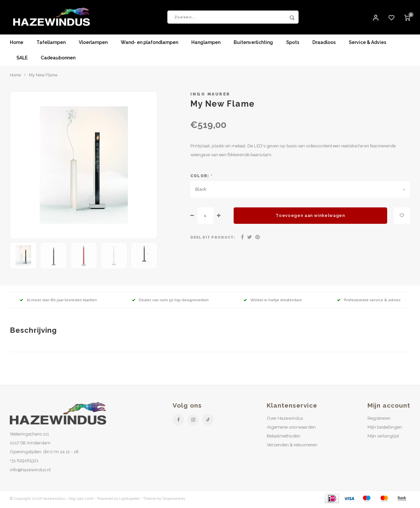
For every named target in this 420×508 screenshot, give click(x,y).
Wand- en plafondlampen (149, 44)
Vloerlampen (93, 44)
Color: (201, 178)
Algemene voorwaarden (291, 429)
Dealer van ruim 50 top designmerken (170, 302)
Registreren (379, 420)
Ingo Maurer (210, 96)
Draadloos (324, 44)
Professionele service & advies (369, 302)
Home (17, 44)
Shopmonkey (174, 500)
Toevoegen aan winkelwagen (310, 217)
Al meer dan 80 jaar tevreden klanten (58, 302)
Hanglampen (206, 44)
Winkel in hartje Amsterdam (273, 302)
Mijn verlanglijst (383, 437)
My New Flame (43, 77)
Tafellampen (51, 44)
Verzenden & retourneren (292, 446)
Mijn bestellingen (385, 429)
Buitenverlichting (253, 44)
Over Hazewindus (285, 420)
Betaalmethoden (283, 437)
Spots (293, 44)
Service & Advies (367, 44)
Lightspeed (129, 500)
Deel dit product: (213, 239)
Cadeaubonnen (58, 60)
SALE (22, 60)
